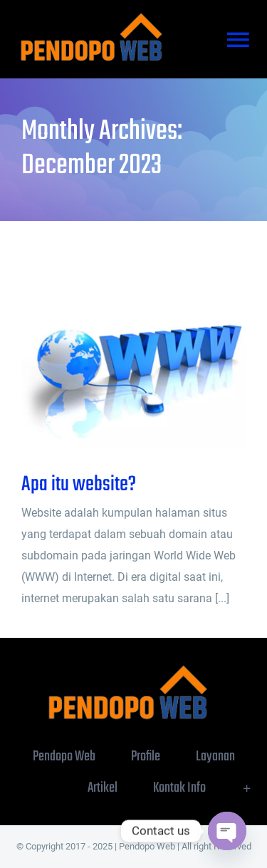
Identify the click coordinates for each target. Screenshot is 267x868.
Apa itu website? (79, 485)
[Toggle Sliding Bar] (247, 788)
